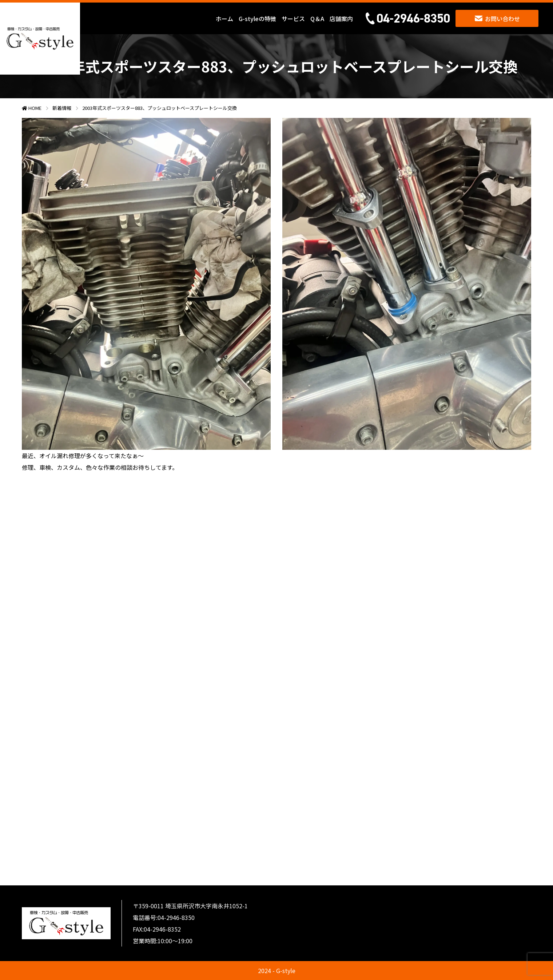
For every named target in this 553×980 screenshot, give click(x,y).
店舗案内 (341, 19)
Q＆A (317, 19)
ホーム (224, 19)
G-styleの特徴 (257, 19)
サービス (293, 19)
